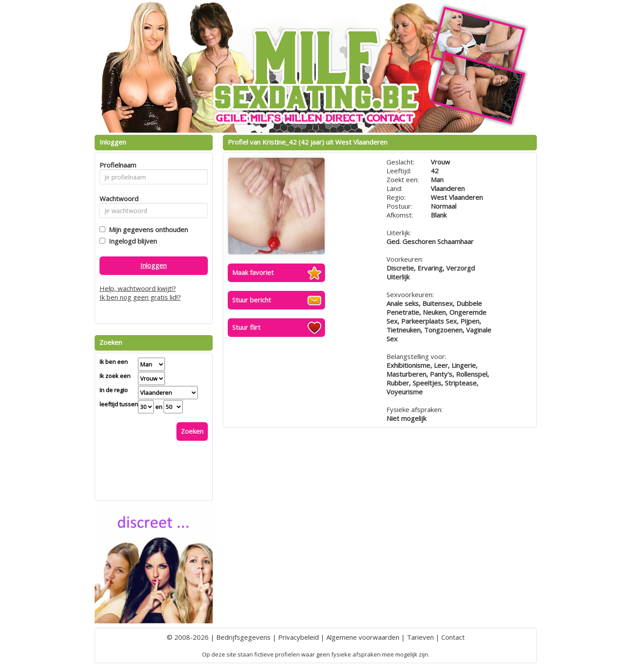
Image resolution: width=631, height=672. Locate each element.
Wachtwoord (117, 199)
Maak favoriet (253, 272)
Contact (453, 637)
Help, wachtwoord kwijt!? (138, 288)
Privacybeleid (298, 637)
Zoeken (192, 431)
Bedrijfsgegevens (243, 637)
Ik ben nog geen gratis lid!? (140, 297)
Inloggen (153, 265)
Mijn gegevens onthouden (147, 229)
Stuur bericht (252, 300)
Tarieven (420, 637)
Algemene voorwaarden (363, 637)
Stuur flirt (246, 327)
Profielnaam (117, 165)
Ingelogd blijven (131, 241)
